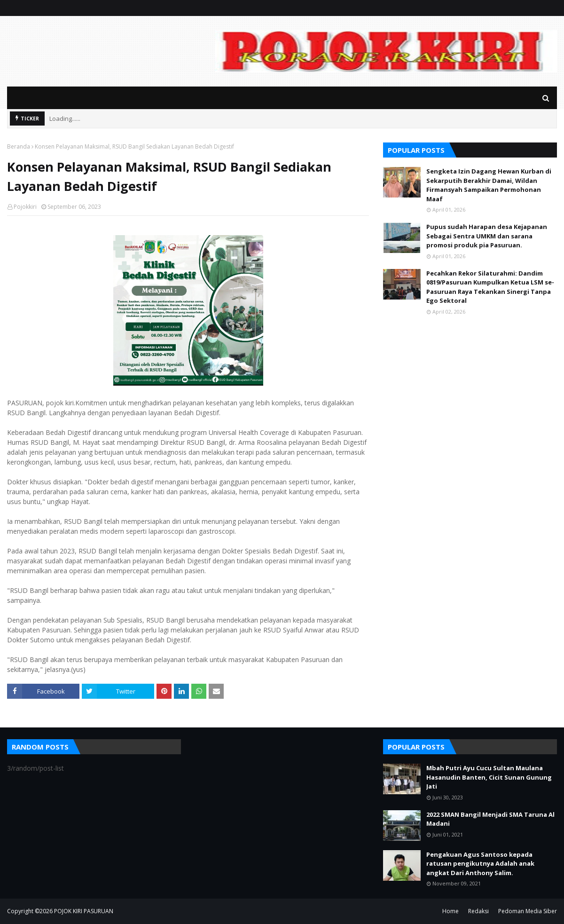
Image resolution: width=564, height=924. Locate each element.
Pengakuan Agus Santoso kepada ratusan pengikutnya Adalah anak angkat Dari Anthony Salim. (480, 864)
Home (450, 911)
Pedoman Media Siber (528, 911)
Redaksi (478, 911)
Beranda (19, 146)
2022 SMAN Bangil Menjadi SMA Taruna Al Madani (490, 819)
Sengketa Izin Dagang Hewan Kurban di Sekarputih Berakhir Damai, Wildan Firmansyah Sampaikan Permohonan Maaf (489, 185)
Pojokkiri (25, 207)
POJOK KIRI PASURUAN (84, 911)
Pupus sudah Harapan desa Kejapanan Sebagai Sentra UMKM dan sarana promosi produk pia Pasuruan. (487, 236)
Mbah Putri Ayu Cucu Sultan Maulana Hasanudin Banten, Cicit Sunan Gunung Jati (489, 777)
